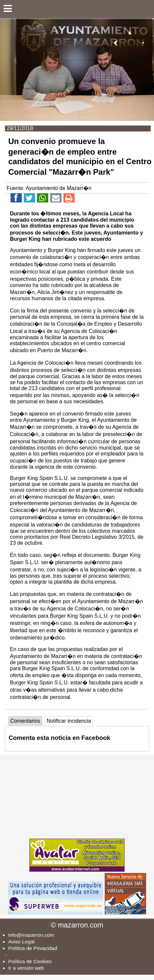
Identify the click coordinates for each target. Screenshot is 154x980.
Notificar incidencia (69, 721)
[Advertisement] (77, 796)
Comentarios (25, 721)
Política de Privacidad (33, 948)
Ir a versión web (26, 968)
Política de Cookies (30, 961)
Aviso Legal (21, 942)
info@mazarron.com (31, 935)
